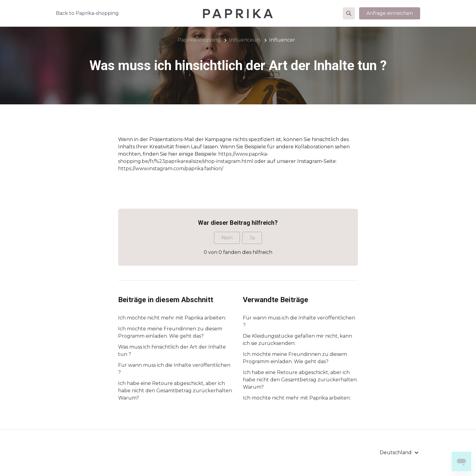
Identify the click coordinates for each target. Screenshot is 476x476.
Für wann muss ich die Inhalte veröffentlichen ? (174, 369)
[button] (349, 13)
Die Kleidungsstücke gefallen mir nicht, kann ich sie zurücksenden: (297, 340)
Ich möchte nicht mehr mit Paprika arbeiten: (172, 318)
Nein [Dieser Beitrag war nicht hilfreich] (227, 238)
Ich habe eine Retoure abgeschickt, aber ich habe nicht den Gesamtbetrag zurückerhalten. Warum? (175, 391)
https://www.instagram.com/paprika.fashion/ (171, 169)
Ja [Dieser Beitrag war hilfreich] (252, 238)
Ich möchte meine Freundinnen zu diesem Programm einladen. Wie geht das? (170, 332)
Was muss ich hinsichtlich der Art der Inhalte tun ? (172, 351)
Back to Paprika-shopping (87, 13)
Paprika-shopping (199, 40)
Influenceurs (245, 40)
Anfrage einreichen (390, 13)
